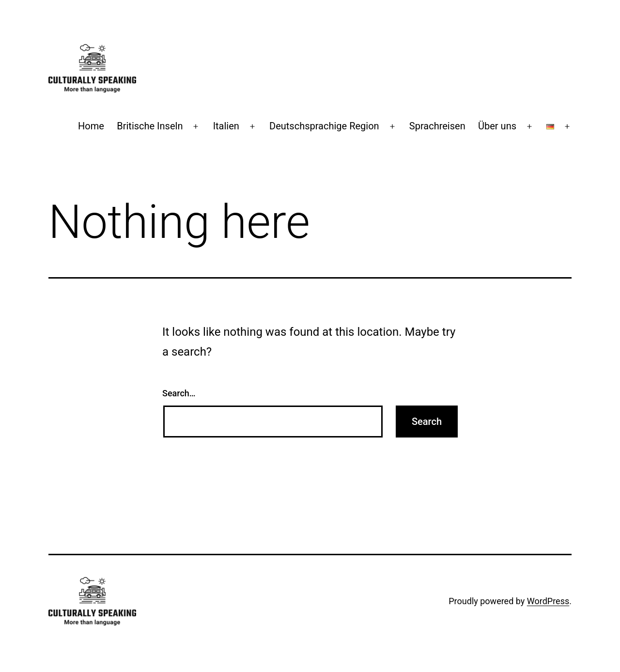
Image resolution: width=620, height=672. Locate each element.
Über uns (497, 126)
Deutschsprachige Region (324, 126)
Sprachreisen (437, 126)
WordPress (548, 601)
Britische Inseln (150, 126)
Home (91, 126)
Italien (226, 126)
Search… (179, 393)
